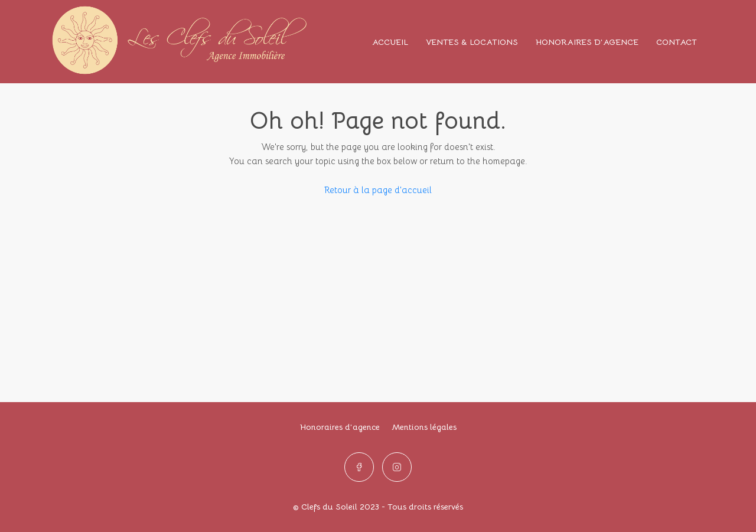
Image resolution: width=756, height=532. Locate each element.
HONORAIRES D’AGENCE (587, 42)
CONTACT (677, 42)
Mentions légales (424, 427)
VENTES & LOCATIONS (472, 42)
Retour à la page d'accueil (378, 190)
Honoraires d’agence (340, 427)
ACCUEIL (390, 42)
